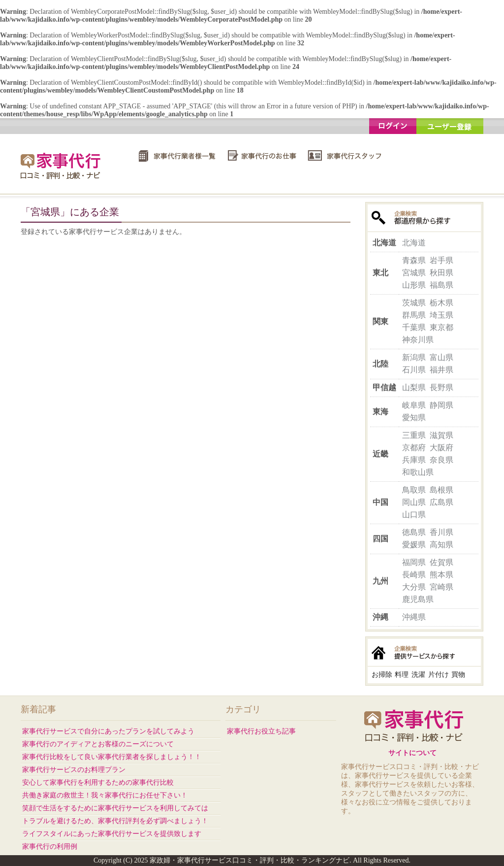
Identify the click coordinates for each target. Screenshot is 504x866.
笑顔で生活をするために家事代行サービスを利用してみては (115, 808)
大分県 (414, 587)
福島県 (441, 285)
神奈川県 (418, 340)
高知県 (441, 545)
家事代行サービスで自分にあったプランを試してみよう (108, 731)
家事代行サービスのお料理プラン (74, 770)
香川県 (441, 532)
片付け (439, 675)
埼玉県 (441, 315)
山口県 (414, 515)
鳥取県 (414, 490)
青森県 (414, 260)
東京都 (441, 327)
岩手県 (441, 260)
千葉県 (414, 327)
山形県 (414, 285)
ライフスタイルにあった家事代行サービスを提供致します (112, 834)
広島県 (441, 502)
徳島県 (414, 532)
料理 (402, 675)
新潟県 (414, 357)
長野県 (441, 387)
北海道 (414, 243)
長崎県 (414, 575)
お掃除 (382, 675)
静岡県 (441, 405)
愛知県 (414, 417)
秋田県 (441, 273)
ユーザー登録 (450, 126)
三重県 (414, 435)
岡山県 (414, 502)
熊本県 (441, 575)
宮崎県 (441, 587)
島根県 (441, 490)
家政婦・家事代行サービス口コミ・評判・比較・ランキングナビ (62, 166)
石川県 (414, 370)
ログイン (393, 126)
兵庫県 (414, 460)
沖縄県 (414, 617)
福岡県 (414, 562)
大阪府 (441, 448)
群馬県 (414, 315)
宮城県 (414, 273)
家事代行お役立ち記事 (261, 731)
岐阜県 (414, 405)
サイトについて (412, 753)
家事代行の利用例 (50, 847)
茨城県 (414, 303)
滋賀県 (441, 435)
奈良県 (441, 460)
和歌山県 (418, 472)
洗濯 (418, 675)
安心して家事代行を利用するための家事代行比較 (98, 783)
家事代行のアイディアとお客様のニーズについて (98, 744)
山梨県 (414, 387)
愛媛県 (414, 545)
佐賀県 (441, 562)
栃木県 (441, 303)
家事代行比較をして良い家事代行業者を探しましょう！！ (112, 757)
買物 (458, 675)
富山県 (441, 357)
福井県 (441, 370)
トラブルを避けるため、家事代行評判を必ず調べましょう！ (115, 821)
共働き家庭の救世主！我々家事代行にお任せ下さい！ (105, 795)
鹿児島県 (418, 599)
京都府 (414, 448)
